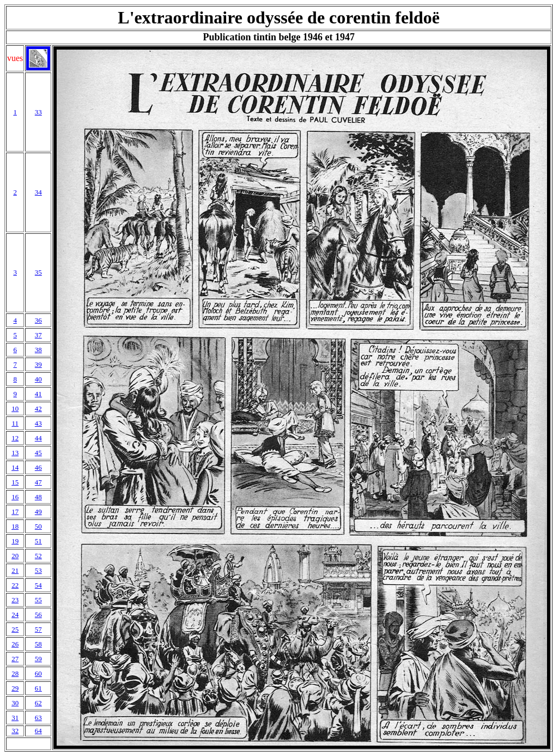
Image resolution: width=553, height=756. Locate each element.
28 (15, 673)
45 (38, 453)
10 (15, 409)
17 (15, 512)
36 (38, 320)
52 (38, 556)
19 (15, 541)
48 (38, 497)
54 (38, 585)
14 (15, 467)
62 (38, 703)
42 (38, 409)
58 (38, 644)
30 (15, 703)
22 (15, 585)
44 (38, 438)
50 (38, 526)
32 (15, 731)
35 (38, 272)
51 (38, 541)
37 (38, 335)
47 (38, 482)
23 (15, 600)
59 (38, 659)
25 (15, 629)
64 (38, 731)
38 (38, 350)
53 (38, 570)
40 (38, 379)
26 (15, 644)
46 (38, 467)
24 (15, 615)
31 (15, 718)
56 (38, 615)
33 (38, 112)
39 (38, 364)
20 (15, 556)
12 (15, 438)
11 (15, 423)
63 (38, 718)
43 (38, 423)
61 (38, 688)
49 (38, 512)
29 (15, 688)
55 (38, 600)
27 (15, 659)
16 (15, 497)
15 (15, 482)
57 (38, 629)
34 (38, 192)
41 (38, 394)
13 (15, 453)
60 (38, 673)
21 (15, 570)
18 (15, 526)
